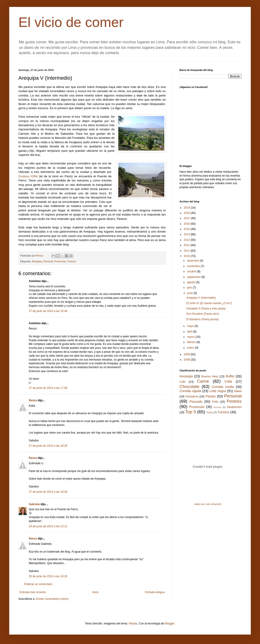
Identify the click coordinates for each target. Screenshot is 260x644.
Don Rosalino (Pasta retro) (203, 314)
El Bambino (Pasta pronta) (203, 319)
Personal (48, 261)
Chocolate (189, 386)
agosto (192, 282)
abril (190, 332)
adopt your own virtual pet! (208, 504)
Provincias (60, 261)
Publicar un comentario (38, 584)
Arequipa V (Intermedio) (201, 298)
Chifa (228, 382)
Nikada (133, 624)
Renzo (33, 400)
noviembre (194, 266)
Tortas (209, 412)
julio (190, 288)
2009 (187, 354)
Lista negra (218, 391)
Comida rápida (190, 391)
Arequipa (37, 261)
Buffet (230, 376)
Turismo (72, 261)
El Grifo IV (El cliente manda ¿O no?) (209, 303)
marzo (191, 337)
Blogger (170, 624)
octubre (192, 271)
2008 (187, 360)
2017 (187, 218)
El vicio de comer (71, 22)
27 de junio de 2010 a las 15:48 (48, 311)
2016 (187, 224)
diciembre (193, 261)
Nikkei (238, 391)
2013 (187, 240)
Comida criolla (223, 387)
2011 (187, 251)
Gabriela (34, 504)
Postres (234, 401)
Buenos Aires (210, 376)
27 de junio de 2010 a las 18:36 (48, 492)
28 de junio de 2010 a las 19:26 (48, 576)
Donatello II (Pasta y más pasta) (206, 309)
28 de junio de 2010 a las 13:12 (48, 526)
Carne (203, 381)
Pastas (211, 396)
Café (182, 382)
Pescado (196, 402)
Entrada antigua (155, 592)
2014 (187, 234)
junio (190, 293)
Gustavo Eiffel (28, 176)
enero (191, 348)
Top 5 (191, 412)
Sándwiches (234, 407)
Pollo (215, 402)
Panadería (192, 396)
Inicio (95, 592)
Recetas (218, 407)
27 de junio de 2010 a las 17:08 (48, 388)
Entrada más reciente (33, 592)
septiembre (194, 277)
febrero (192, 342)
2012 (187, 245)
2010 (187, 256)
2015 (187, 229)
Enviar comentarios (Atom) (52, 599)
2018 (187, 213)
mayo (191, 326)
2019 (187, 208)
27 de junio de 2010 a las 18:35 (48, 446)
